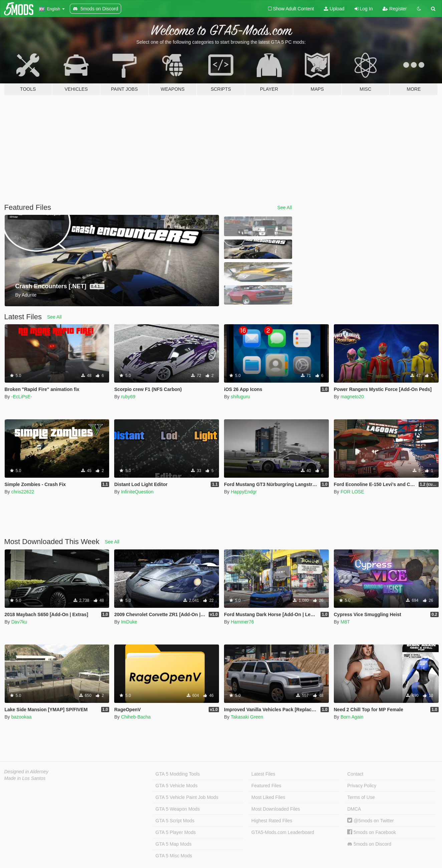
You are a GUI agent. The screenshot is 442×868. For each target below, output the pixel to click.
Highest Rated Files (272, 821)
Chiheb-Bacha (136, 717)
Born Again (352, 717)
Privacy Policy (362, 786)
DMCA (354, 809)
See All (285, 207)
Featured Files (266, 786)
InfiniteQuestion (137, 492)
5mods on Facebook (372, 832)
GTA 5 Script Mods (175, 821)
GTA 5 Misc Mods (174, 856)
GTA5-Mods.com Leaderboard (283, 832)
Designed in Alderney (27, 772)
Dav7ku (19, 622)
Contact (355, 774)
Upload (334, 9)
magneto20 (352, 397)
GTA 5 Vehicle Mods (177, 786)
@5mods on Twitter (370, 821)
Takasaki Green (247, 717)
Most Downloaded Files (276, 809)
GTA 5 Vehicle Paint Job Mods (187, 797)
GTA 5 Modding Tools (178, 774)
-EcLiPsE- (22, 397)
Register (395, 9)
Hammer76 (242, 622)
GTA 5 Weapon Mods (178, 809)
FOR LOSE (352, 492)
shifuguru (240, 397)
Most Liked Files (268, 797)
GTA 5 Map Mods (174, 844)
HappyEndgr (244, 492)
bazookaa (22, 717)
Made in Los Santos (25, 778)
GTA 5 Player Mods (176, 832)
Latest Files (263, 774)
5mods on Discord (369, 844)
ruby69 (128, 397)
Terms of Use (361, 797)
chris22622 (23, 492)
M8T (345, 622)
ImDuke (129, 622)
